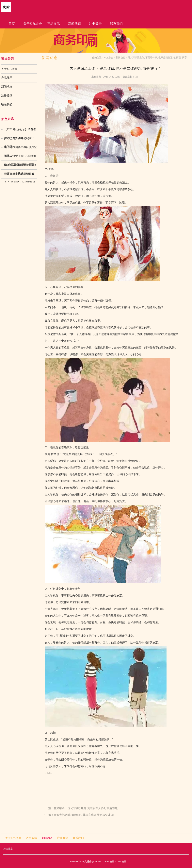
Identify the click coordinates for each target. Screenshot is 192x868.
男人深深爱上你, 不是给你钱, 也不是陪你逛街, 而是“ (20, 158)
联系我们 (116, 24)
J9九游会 (109, 58)
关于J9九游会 (33, 24)
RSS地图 (110, 861)
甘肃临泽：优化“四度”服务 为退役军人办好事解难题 (20, 175)
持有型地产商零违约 (17, 138)
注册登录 (95, 24)
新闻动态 (74, 24)
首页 (12, 24)
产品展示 (54, 24)
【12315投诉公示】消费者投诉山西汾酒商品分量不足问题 (20, 131)
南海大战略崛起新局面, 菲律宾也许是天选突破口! (20, 166)
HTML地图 (120, 861)
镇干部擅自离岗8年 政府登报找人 (20, 149)
